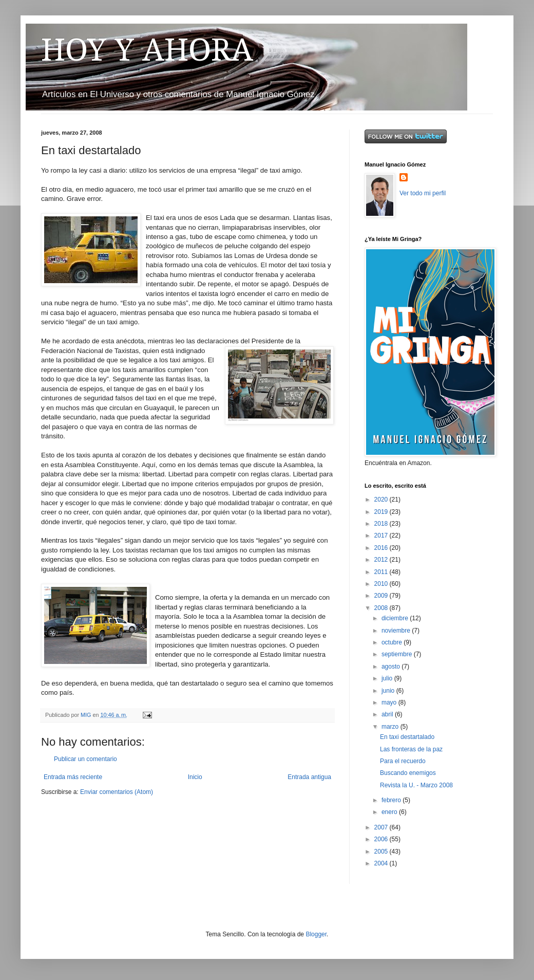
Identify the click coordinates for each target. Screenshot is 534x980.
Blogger (316, 934)
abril (388, 714)
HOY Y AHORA (147, 50)
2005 (382, 852)
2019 (382, 512)
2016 (382, 548)
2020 (382, 500)
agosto (392, 667)
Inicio (195, 777)
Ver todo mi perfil (423, 193)
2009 (382, 596)
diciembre (396, 618)
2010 (382, 584)
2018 (382, 524)
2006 (382, 839)
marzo (391, 727)
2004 (382, 863)
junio (389, 691)
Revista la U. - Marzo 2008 (416, 785)
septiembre (398, 654)
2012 (382, 560)
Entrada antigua (309, 777)
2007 (382, 827)
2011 (382, 572)
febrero (392, 800)
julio (388, 678)
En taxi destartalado (407, 737)
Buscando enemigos (408, 773)
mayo (390, 702)
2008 (382, 608)
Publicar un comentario (85, 759)
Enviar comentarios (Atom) (117, 792)
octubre (393, 642)
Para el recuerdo (403, 761)
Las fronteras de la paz (411, 749)
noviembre (397, 631)
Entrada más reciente (73, 777)
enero (390, 812)
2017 (382, 535)
